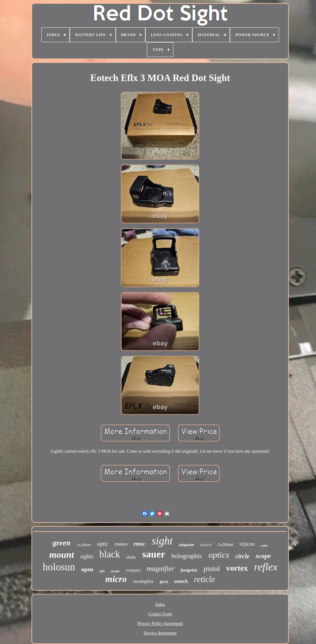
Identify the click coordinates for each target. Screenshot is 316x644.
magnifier (161, 569)
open (87, 569)
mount (62, 554)
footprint (189, 570)
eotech (181, 581)
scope (263, 556)
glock (164, 582)
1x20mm (84, 545)
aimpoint (187, 545)
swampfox (143, 581)
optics (219, 555)
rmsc (139, 544)
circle (243, 556)
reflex (266, 567)
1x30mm (225, 544)
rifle (102, 571)
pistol (212, 569)
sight (162, 541)
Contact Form (160, 614)
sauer (154, 554)
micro (116, 579)
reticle (204, 579)
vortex (237, 568)
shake (131, 557)
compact (133, 570)
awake (115, 571)
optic (103, 544)
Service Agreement (160, 633)
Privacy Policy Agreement (160, 624)
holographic (187, 556)
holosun (59, 567)
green (61, 543)
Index (160, 604)
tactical (206, 545)
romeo (121, 544)
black (110, 554)
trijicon (247, 544)
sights (87, 556)
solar (264, 545)
